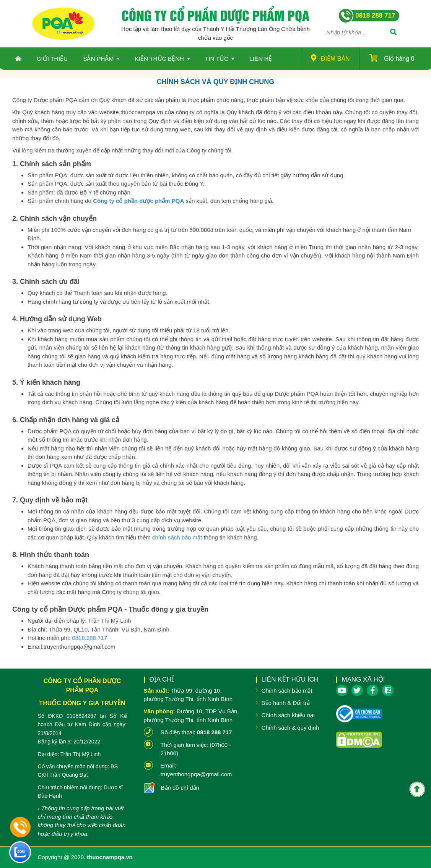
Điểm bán (330, 58)
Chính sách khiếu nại (288, 715)
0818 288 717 (214, 732)
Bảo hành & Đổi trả (286, 703)
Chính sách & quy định (290, 728)
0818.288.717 (89, 638)
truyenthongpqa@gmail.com (196, 774)
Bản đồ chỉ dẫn (180, 788)
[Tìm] (394, 32)
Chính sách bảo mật (287, 691)
